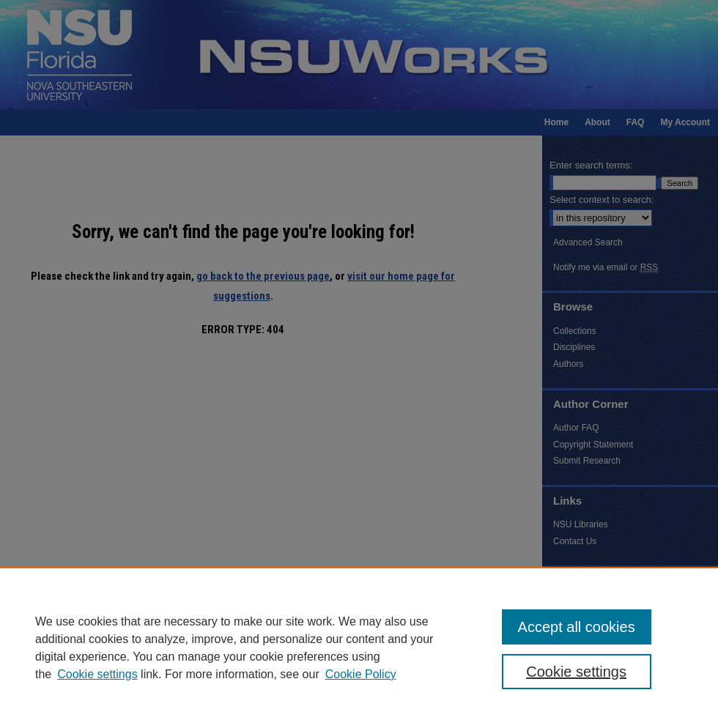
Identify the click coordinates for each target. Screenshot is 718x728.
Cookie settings (97, 674)
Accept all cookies (577, 627)
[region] (359, 647)
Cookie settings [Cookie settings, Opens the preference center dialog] (576, 672)
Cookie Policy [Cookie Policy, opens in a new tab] (361, 674)
